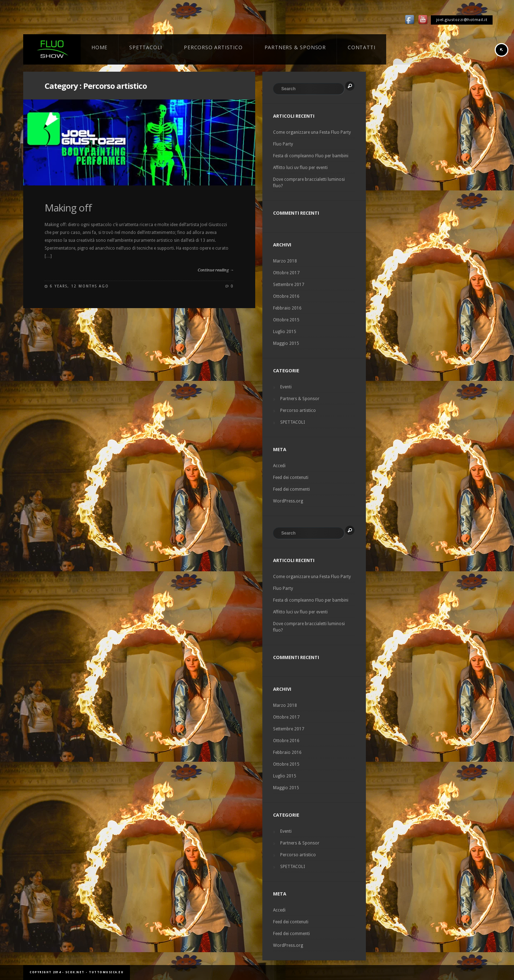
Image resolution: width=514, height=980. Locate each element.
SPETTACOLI (293, 422)
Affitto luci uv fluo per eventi (300, 168)
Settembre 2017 (289, 285)
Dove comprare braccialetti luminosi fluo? (309, 183)
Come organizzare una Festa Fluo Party (312, 132)
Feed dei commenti (291, 489)
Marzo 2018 (285, 261)
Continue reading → (216, 270)
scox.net (75, 972)
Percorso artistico (298, 410)
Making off (68, 208)
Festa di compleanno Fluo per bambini (311, 156)
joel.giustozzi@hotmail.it (462, 20)
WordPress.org (288, 501)
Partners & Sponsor (300, 399)
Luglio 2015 (285, 332)
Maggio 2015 (286, 343)
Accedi (279, 466)
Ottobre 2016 (286, 296)
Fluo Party (283, 144)
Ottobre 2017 (286, 273)
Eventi (286, 387)
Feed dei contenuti (291, 478)
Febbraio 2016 (287, 308)
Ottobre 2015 (286, 320)
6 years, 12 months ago (79, 286)
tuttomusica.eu (106, 972)
